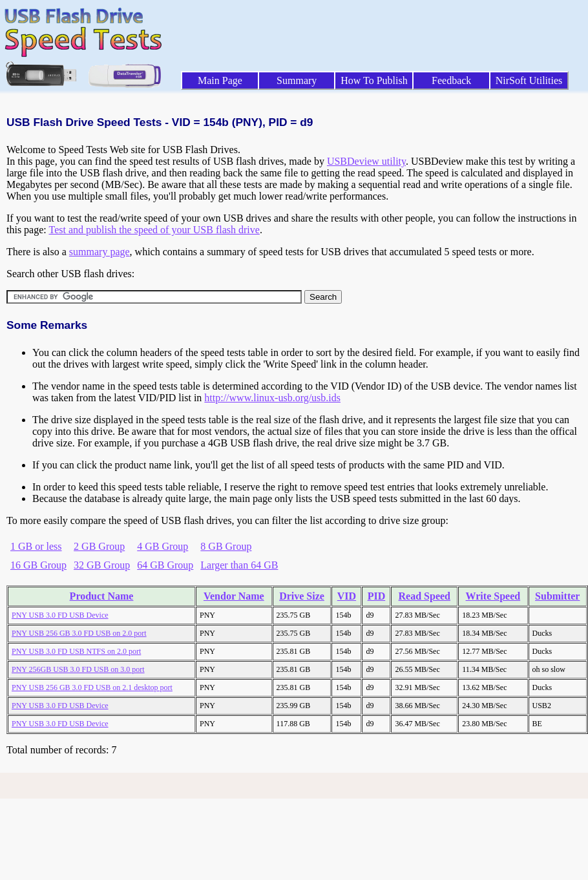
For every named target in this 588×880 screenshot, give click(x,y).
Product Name (102, 596)
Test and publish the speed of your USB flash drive (154, 230)
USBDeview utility (366, 161)
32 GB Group (102, 565)
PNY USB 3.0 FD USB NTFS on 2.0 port (76, 651)
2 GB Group (99, 546)
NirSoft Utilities (529, 80)
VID (347, 596)
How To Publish (374, 80)
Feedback (451, 80)
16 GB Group (38, 565)
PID (377, 596)
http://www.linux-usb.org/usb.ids (272, 398)
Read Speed (425, 596)
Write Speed (493, 596)
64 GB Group (165, 565)
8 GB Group (226, 546)
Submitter (557, 596)
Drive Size (302, 596)
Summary (297, 80)
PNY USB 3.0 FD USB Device (60, 615)
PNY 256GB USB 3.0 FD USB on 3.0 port (78, 669)
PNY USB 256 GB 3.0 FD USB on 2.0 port (79, 633)
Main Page (220, 80)
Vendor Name (234, 596)
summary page (100, 252)
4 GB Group (163, 546)
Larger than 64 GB (239, 565)
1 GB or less (36, 546)
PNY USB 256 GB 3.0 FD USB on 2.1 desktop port (92, 687)
